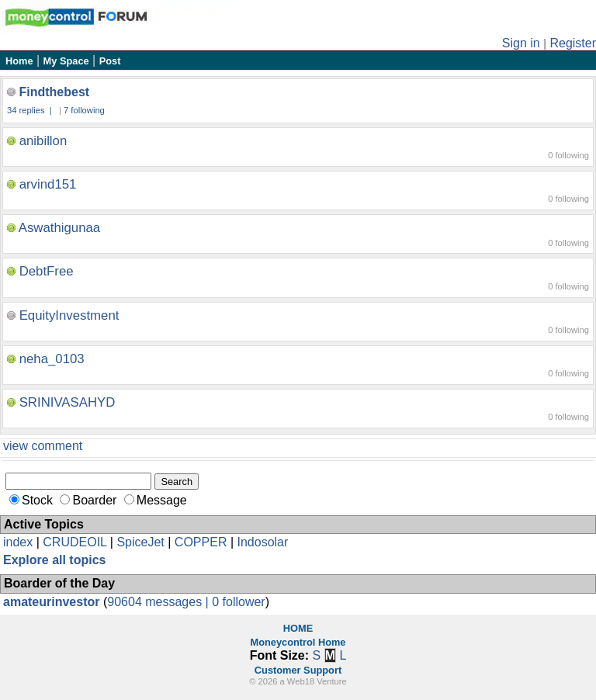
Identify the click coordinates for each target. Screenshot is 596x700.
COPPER (201, 542)
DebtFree (47, 271)
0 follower (238, 602)
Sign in (521, 43)
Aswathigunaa (59, 228)
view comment (43, 446)
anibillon (43, 141)
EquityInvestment (69, 315)
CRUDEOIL (74, 542)
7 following (84, 110)
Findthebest (54, 92)
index (18, 542)
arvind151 (48, 184)
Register (573, 43)
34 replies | (31, 110)
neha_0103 (52, 359)
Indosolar (262, 542)
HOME (298, 628)
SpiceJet (140, 542)
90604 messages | (159, 602)
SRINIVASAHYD (68, 402)
